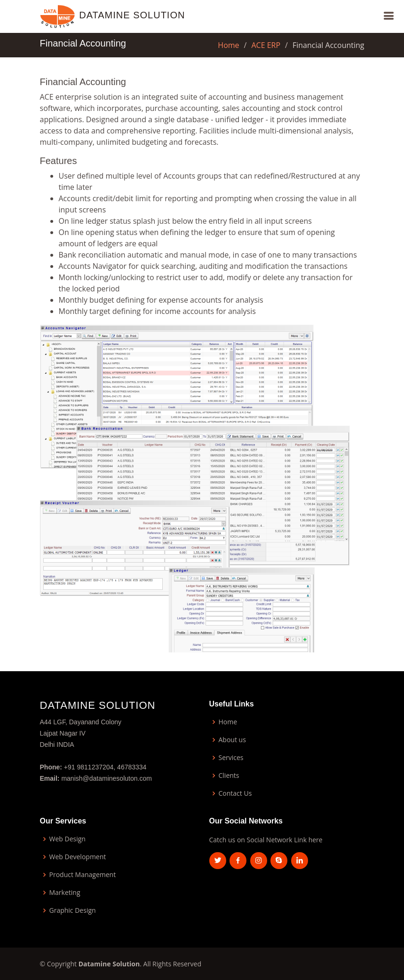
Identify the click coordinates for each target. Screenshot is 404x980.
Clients (229, 776)
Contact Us (235, 793)
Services (231, 758)
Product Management (83, 875)
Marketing (65, 893)
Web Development (78, 857)
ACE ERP (266, 45)
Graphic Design (73, 910)
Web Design (67, 839)
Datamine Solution (132, 15)
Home (228, 45)
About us (232, 740)
